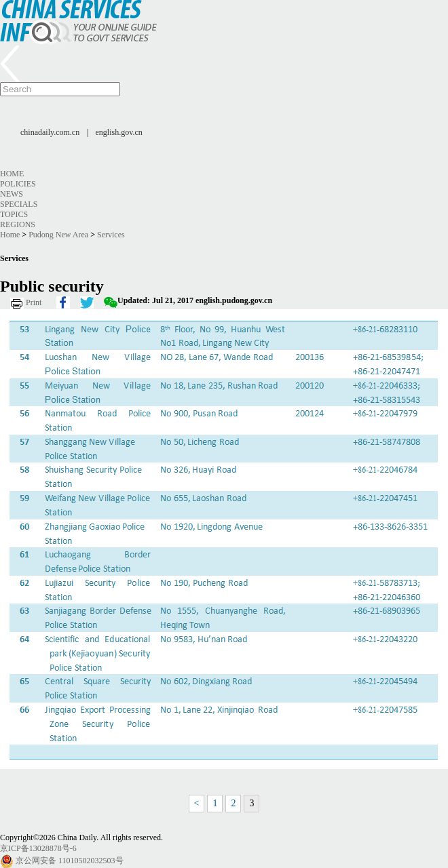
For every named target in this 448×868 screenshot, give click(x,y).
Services (111, 235)
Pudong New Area (58, 235)
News (12, 194)
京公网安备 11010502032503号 (70, 861)
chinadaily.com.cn (50, 132)
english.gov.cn (119, 132)
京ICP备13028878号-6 (38, 848)
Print (34, 302)
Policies (18, 184)
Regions (18, 224)
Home (12, 174)
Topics (14, 214)
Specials (19, 204)
